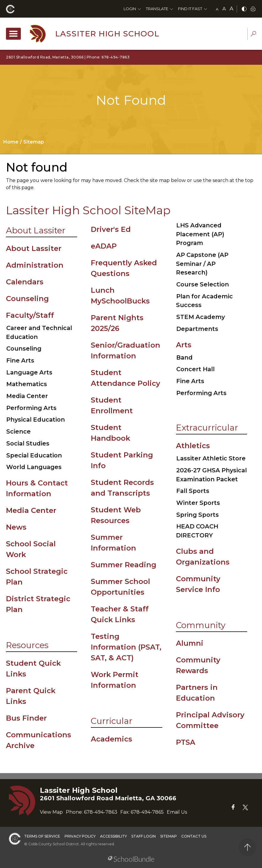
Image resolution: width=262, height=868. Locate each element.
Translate (157, 9)
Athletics (193, 446)
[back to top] (247, 847)
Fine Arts (20, 360)
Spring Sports (198, 515)
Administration (35, 265)
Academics (111, 739)
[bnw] (244, 9)
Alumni (190, 643)
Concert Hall (195, 369)
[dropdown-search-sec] (253, 34)
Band (184, 357)
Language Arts (29, 372)
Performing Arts (31, 408)
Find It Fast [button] (190, 9)
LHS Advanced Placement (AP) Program (200, 234)
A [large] (231, 9)
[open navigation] (13, 34)
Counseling (27, 299)
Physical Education (36, 420)
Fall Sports (193, 491)
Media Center (27, 396)
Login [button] (130, 9)
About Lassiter (36, 230)
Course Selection (203, 284)
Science (18, 431)
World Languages (34, 467)
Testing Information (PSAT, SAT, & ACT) (126, 647)
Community (201, 625)
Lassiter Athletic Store (211, 458)
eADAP (104, 246)
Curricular (112, 721)
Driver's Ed (111, 229)
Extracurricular (207, 428)
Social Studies (28, 443)
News (16, 527)
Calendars (25, 282)
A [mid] (224, 9)
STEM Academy (201, 317)
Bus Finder (26, 718)
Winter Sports (198, 503)
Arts (184, 345)
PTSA (186, 742)
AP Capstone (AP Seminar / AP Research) (202, 264)
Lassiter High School (107, 34)
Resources (27, 645)
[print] (253, 9)
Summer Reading (124, 565)
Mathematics (27, 384)
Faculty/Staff (30, 315)
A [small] (217, 9)
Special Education (34, 455)
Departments (197, 329)
